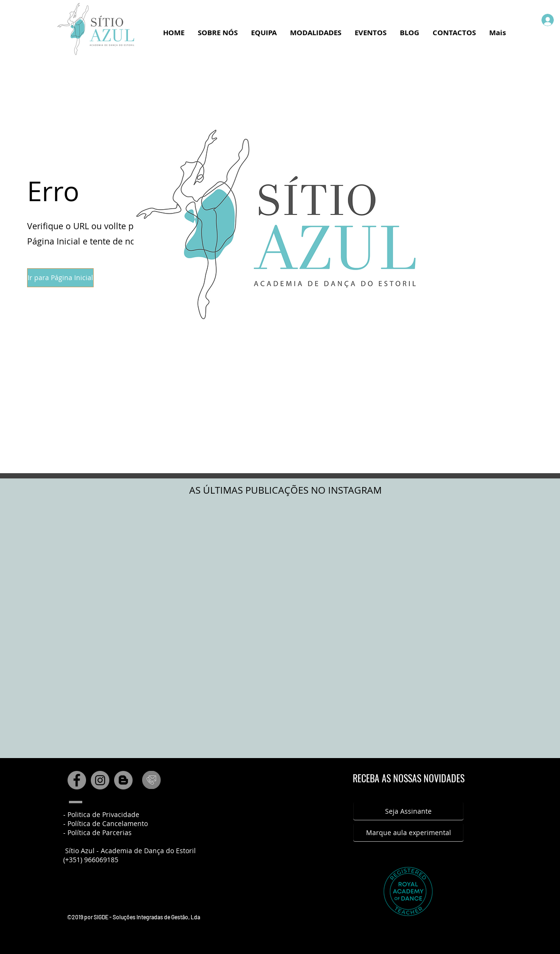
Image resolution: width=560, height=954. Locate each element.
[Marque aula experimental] (408, 833)
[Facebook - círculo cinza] (77, 780)
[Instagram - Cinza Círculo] (100, 780)
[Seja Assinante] (408, 811)
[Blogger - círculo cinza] (123, 780)
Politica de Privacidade (103, 814)
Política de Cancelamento (108, 823)
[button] (60, 278)
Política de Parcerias (100, 832)
